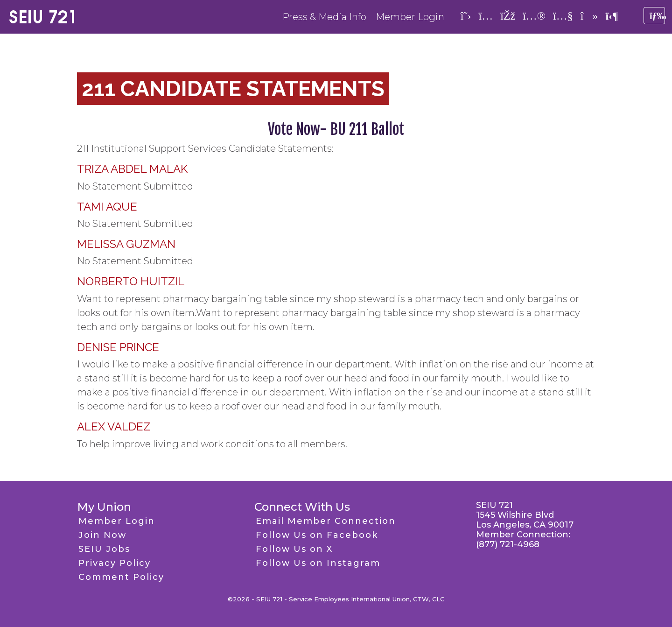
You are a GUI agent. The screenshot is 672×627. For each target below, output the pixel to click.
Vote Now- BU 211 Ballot (336, 129)
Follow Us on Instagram (318, 563)
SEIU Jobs (104, 549)
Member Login (410, 17)
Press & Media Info (324, 17)
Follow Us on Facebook (317, 535)
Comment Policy (121, 577)
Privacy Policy (115, 563)
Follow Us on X (294, 549)
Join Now (102, 535)
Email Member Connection (326, 521)
